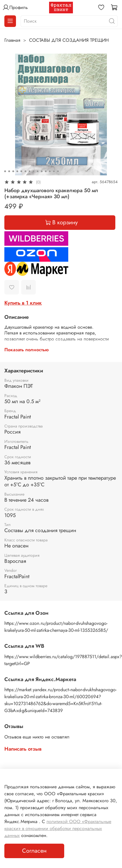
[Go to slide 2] (9, 171)
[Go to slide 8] (34, 171)
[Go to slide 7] (30, 171)
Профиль (15, 8)
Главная (12, 40)
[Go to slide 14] (58, 171)
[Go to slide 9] (38, 171)
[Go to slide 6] (26, 171)
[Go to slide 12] (50, 171)
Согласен (34, 851)
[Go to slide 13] (54, 171)
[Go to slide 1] (5, 171)
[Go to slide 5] (21, 171)
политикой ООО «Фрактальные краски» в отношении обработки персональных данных (58, 828)
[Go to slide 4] (17, 171)
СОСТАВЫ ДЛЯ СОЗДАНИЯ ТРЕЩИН (69, 40)
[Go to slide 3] (13, 171)
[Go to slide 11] (46, 171)
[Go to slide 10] (42, 171)
